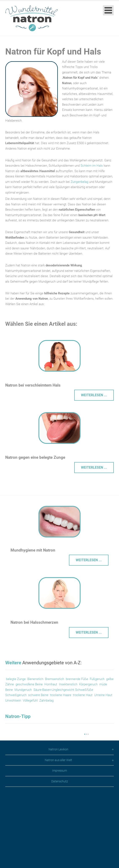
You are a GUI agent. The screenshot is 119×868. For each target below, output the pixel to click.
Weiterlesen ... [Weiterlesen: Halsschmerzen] (89, 632)
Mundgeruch (23, 690)
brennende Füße (77, 679)
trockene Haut (84, 695)
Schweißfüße (84, 690)
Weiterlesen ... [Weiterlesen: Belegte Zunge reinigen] (94, 467)
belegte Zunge (16, 679)
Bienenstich (35, 679)
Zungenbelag (80, 182)
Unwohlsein (13, 701)
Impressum (59, 844)
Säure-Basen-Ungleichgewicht (54, 690)
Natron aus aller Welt (58, 834)
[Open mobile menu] (108, 10)
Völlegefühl (30, 701)
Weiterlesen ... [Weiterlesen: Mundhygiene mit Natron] (89, 560)
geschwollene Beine (29, 684)
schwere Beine (38, 695)
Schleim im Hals (92, 166)
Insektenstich (68, 684)
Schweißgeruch (16, 695)
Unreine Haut (103, 695)
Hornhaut (50, 684)
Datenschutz (60, 855)
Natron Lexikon (58, 823)
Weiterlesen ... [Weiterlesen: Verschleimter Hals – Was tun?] (94, 395)
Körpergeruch (88, 684)
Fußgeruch (97, 679)
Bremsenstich (55, 679)
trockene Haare (61, 695)
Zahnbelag (46, 701)
